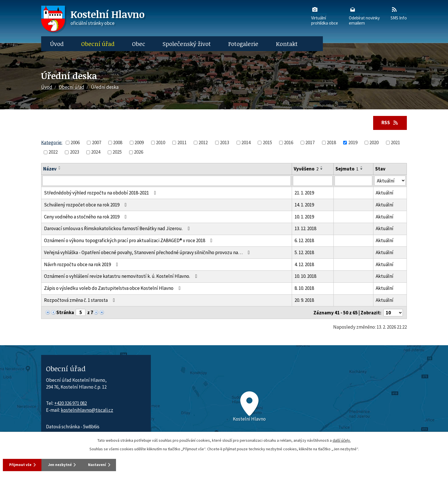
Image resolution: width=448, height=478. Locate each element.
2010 (161, 143)
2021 (395, 143)
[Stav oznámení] (390, 181)
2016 (289, 143)
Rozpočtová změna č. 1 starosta (81, 301)
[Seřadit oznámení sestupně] (60, 170)
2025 (117, 152)
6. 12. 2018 (304, 241)
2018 (331, 143)
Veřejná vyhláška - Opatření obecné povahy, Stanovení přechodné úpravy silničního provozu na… (148, 253)
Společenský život (187, 44)
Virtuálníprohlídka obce (325, 16)
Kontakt (287, 44)
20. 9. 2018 (304, 301)
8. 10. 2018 (304, 289)
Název (50, 169)
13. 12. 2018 (305, 229)
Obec (139, 44)
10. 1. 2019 (304, 217)
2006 (75, 143)
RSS (389, 123)
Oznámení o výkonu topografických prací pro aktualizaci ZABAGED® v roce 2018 (129, 241)
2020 (374, 143)
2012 (203, 143)
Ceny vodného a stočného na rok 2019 (86, 217)
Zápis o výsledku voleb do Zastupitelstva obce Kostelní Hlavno (113, 289)
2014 (246, 143)
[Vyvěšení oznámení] (313, 181)
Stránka (65, 313)
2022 (53, 152)
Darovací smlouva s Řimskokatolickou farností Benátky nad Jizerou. (118, 229)
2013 (225, 143)
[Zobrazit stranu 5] (81, 313)
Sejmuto (347, 169)
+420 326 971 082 (71, 404)
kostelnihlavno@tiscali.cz (87, 411)
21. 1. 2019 (304, 193)
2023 (75, 152)
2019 (353, 143)
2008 (118, 143)
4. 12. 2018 (304, 265)
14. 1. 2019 (304, 205)
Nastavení (117, 464)
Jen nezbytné (71, 464)
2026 (139, 152)
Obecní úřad (98, 44)
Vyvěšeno (306, 169)
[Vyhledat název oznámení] (167, 181)
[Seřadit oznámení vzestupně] (60, 167)
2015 (267, 143)
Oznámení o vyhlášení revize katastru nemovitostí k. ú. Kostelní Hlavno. (122, 277)
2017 (310, 143)
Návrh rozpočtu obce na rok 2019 (82, 265)
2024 (96, 152)
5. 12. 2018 (304, 253)
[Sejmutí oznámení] (353, 181)
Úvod (57, 44)
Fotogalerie (243, 44)
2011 (182, 143)
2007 (97, 143)
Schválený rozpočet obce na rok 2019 (86, 205)
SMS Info (399, 13)
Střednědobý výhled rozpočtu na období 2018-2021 (101, 193)
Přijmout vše (23, 464)
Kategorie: (52, 143)
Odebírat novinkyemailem (364, 16)
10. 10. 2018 (305, 277)
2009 (139, 143)
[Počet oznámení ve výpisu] (393, 313)
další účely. (342, 439)
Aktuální (385, 193)
